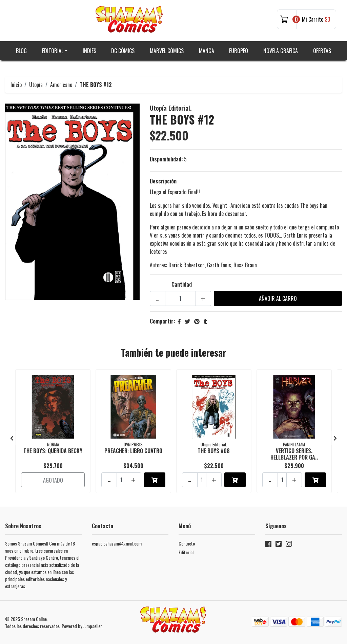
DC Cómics (123, 51)
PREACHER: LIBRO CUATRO (133, 451)
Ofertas (322, 51)
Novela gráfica (281, 51)
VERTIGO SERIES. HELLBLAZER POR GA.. (294, 454)
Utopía (36, 85)
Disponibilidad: (166, 159)
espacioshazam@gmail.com (117, 543)
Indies (89, 51)
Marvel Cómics (167, 51)
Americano (61, 85)
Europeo (239, 51)
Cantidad (182, 284)
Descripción (163, 181)
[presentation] (12, 438)
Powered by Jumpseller (82, 626)
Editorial (53, 51)
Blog (21, 51)
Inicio (16, 85)
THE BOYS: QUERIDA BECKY (53, 451)
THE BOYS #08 (214, 451)
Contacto (187, 543)
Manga (207, 51)
